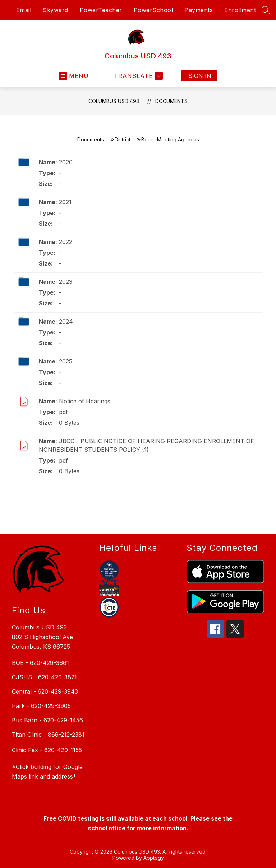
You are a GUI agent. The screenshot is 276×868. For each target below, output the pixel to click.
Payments (199, 10)
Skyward (56, 10)
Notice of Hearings (85, 401)
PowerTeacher (101, 10)
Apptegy (154, 858)
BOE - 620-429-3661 (40, 663)
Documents (171, 101)
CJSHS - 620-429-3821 (44, 677)
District (123, 139)
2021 (65, 202)
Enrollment (240, 10)
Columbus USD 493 (114, 101)
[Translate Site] (137, 76)
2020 (66, 162)
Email (24, 10)
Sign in (200, 76)
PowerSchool (153, 10)
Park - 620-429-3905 (41, 706)
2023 (66, 282)
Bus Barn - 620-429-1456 (47, 720)
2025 (66, 361)
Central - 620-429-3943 (45, 691)
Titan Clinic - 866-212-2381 (48, 735)
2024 (66, 322)
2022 (66, 242)
